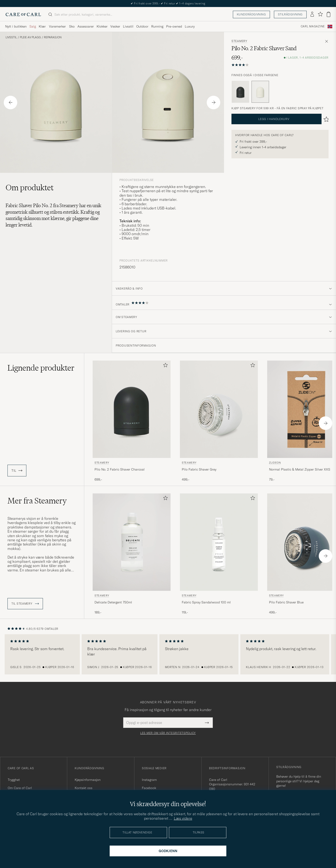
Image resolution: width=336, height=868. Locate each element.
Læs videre (183, 818)
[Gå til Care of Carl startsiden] (23, 14)
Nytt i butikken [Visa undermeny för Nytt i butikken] (16, 26)
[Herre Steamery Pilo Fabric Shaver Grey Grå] (219, 409)
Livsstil (11, 37)
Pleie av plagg (30, 37)
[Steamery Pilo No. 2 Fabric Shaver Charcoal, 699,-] (132, 421)
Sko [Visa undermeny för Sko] (72, 26)
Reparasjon (53, 37)
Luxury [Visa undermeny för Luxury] (190, 26)
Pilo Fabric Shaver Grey (199, 469)
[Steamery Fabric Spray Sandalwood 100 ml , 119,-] (219, 554)
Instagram (149, 780)
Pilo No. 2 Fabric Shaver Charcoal (120, 469)
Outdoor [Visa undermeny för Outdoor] (142, 26)
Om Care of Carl (20, 788)
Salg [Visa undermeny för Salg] (33, 26)
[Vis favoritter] (320, 14)
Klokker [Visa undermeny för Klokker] (102, 26)
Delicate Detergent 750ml (113, 602)
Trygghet (14, 780)
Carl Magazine (313, 26)
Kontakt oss (84, 788)
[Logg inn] (312, 14)
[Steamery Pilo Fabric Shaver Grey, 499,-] (219, 421)
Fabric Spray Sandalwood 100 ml (206, 602)
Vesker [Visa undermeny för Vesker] (115, 26)
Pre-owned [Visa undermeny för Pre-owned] (174, 26)
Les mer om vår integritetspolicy (168, 733)
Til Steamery (25, 604)
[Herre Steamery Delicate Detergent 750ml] (132, 542)
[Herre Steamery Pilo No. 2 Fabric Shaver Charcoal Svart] (132, 409)
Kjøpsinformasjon (88, 780)
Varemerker (57, 26)
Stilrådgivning (290, 14)
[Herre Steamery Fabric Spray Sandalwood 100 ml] (219, 542)
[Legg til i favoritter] (164, 366)
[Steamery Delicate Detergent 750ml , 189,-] (132, 554)
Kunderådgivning (251, 14)
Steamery (239, 41)
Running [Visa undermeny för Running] (157, 26)
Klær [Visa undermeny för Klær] (42, 26)
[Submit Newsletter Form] (207, 723)
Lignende (41, 368)
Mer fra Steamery (37, 501)
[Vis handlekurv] (329, 14)
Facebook (149, 788)
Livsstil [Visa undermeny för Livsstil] (128, 26)
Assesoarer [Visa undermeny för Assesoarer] (86, 26)
